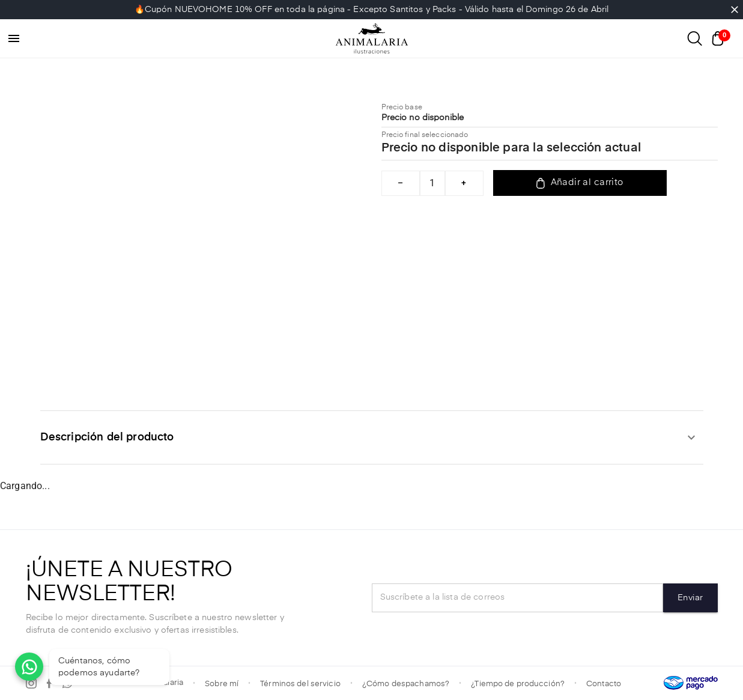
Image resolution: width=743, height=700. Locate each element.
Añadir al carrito (580, 183)
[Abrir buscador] (695, 38)
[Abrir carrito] (721, 38)
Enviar (690, 598)
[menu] (14, 38)
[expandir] (691, 437)
